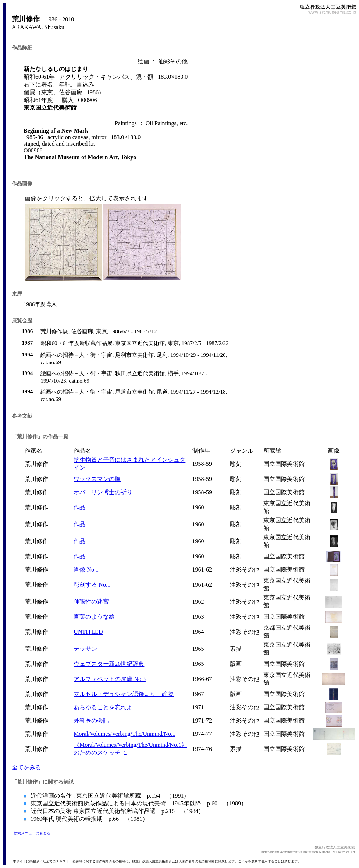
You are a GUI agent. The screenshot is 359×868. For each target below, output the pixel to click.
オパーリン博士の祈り (103, 492)
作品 (79, 507)
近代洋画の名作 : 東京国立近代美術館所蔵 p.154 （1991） (109, 796)
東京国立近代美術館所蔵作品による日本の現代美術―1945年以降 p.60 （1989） (138, 803)
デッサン (85, 649)
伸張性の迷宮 (91, 602)
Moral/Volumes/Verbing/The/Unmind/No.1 (125, 734)
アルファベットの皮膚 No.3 (110, 679)
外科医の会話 (91, 721)
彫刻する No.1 (92, 585)
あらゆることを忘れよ (103, 707)
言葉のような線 (94, 617)
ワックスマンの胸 (97, 479)
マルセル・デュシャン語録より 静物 (124, 694)
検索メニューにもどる (32, 833)
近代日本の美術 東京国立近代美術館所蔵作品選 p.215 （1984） (117, 811)
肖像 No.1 (86, 570)
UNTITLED (88, 632)
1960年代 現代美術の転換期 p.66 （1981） (89, 819)
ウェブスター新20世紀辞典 (109, 664)
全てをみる (26, 767)
